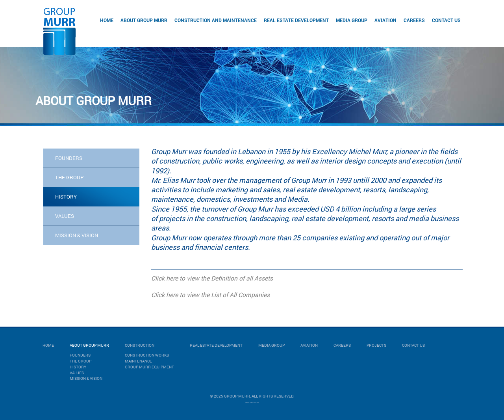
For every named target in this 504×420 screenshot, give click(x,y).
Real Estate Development (296, 20)
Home (107, 20)
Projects (376, 345)
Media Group (352, 20)
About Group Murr (144, 20)
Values (77, 373)
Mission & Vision (86, 378)
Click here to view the (180, 278)
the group (69, 177)
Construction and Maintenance (216, 20)
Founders (69, 158)
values (65, 216)
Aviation (385, 20)
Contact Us (446, 20)
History (78, 367)
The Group (81, 361)
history (66, 197)
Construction (140, 345)
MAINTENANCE (138, 361)
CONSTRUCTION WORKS (147, 355)
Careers (414, 20)
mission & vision (77, 235)
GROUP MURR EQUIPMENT (149, 367)
